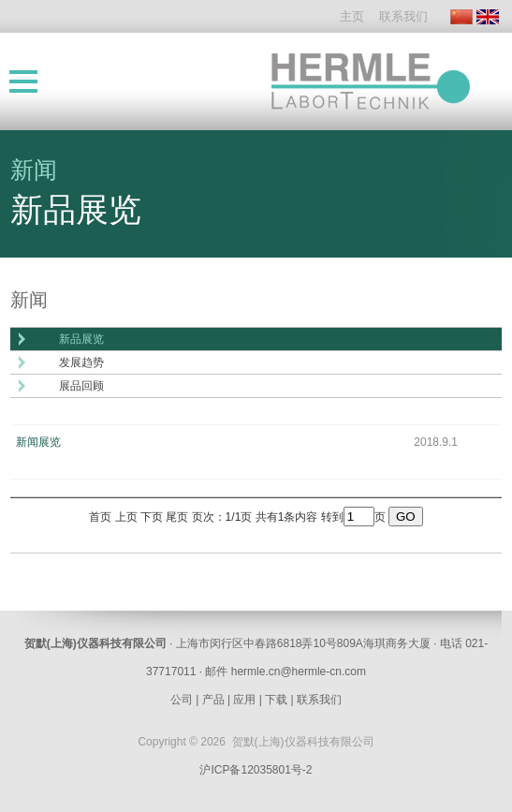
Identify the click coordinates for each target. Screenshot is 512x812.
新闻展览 (38, 442)
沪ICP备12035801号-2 (256, 770)
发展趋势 (81, 362)
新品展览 (81, 339)
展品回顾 (81, 386)
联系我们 (403, 16)
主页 (352, 16)
